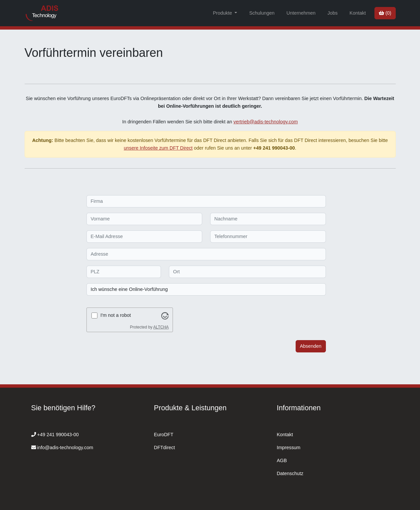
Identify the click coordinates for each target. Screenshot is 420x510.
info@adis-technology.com (65, 447)
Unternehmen (301, 13)
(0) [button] (385, 13)
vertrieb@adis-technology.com (266, 122)
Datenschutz (290, 473)
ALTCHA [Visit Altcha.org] (161, 327)
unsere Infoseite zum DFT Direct (158, 148)
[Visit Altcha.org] (165, 315)
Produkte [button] (223, 13)
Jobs (333, 13)
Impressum (288, 447)
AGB (282, 460)
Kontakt (358, 13)
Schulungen (262, 13)
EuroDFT (164, 435)
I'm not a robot (116, 315)
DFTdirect (164, 447)
